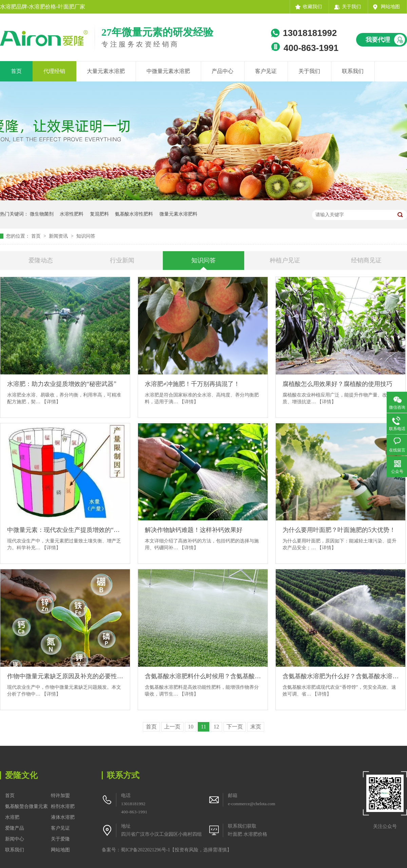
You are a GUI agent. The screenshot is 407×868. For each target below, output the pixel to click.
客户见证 (266, 71)
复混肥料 (99, 214)
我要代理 (378, 40)
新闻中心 (15, 839)
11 (203, 727)
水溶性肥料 (72, 214)
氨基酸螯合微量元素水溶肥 (26, 812)
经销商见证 (366, 260)
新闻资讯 (59, 236)
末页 (256, 727)
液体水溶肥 (63, 817)
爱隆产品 (15, 828)
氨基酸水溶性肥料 (134, 214)
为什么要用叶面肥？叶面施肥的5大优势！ (339, 530)
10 (191, 727)
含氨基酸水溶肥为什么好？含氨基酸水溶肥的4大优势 (341, 676)
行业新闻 (122, 260)
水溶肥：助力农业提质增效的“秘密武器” (62, 384)
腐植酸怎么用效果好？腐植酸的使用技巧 (337, 384)
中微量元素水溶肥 (168, 71)
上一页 (172, 727)
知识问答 (86, 236)
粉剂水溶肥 (63, 806)
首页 (16, 71)
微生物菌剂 (42, 214)
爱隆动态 (41, 260)
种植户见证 (285, 260)
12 (216, 727)
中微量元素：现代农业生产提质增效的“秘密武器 (65, 530)
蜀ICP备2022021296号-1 (145, 850)
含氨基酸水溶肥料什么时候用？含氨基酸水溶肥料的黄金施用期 (203, 676)
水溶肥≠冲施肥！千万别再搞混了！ (192, 384)
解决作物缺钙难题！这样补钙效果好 (194, 530)
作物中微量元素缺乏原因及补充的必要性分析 (65, 676)
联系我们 (353, 71)
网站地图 (390, 7)
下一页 (235, 727)
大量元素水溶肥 (106, 71)
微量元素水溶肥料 (178, 214)
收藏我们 (312, 7)
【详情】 (51, 402)
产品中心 (222, 71)
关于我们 (351, 7)
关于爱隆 (60, 839)
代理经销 (54, 71)
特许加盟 (60, 796)
